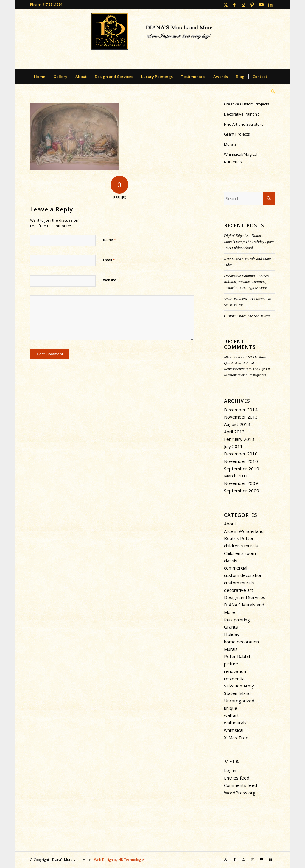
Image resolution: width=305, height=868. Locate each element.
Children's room (240, 553)
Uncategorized (239, 701)
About (230, 524)
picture (231, 664)
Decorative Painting (242, 114)
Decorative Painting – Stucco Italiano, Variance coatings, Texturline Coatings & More (246, 282)
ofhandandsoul (235, 357)
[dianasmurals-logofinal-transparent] (153, 39)
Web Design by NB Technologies (120, 860)
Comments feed (241, 785)
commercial (236, 568)
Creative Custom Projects (247, 104)
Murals (230, 144)
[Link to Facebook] (235, 4)
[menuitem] (40, 77)
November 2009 (241, 483)
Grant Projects (237, 134)
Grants (231, 627)
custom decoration (243, 575)
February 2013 (239, 439)
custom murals (239, 583)
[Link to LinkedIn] (270, 4)
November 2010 (241, 461)
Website (110, 280)
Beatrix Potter (239, 538)
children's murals (241, 546)
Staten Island (237, 693)
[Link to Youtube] (261, 4)
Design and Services (245, 597)
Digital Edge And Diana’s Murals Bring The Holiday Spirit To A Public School (249, 242)
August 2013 (237, 424)
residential (235, 679)
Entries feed (237, 778)
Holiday (232, 634)
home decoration (241, 642)
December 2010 (241, 454)
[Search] (271, 91)
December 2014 (241, 410)
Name (109, 239)
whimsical (234, 730)
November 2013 (241, 417)
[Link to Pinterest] (252, 4)
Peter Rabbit (237, 656)
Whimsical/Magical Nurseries (241, 158)
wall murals (235, 723)
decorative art (239, 590)
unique (231, 708)
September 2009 (242, 491)
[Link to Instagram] (243, 4)
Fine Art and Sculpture (244, 124)
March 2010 (236, 476)
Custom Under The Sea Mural (247, 316)
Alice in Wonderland (244, 531)
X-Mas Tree (236, 738)
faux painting (237, 620)
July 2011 (233, 446)
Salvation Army (239, 686)
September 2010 (242, 469)
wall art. (232, 715)
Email (109, 260)
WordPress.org (240, 793)
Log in (230, 770)
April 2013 (234, 432)
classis (231, 561)
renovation (235, 671)
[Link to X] (226, 4)
